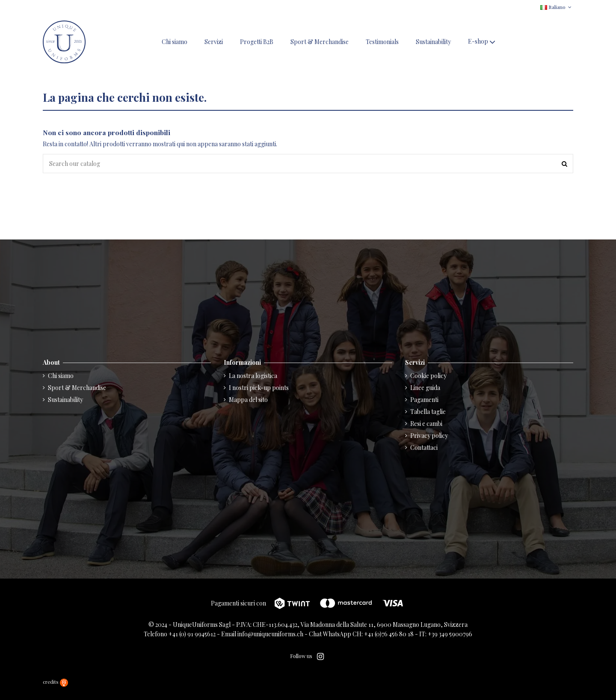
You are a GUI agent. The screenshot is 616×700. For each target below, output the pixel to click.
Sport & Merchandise (77, 388)
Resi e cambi (426, 424)
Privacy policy (429, 436)
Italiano (557, 7)
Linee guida (425, 388)
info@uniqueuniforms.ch (270, 634)
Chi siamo (61, 376)
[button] (483, 42)
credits (55, 682)
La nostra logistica (253, 376)
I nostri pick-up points (259, 388)
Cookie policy (428, 376)
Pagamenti (424, 400)
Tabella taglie (428, 412)
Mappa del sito (248, 400)
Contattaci (424, 447)
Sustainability (65, 400)
